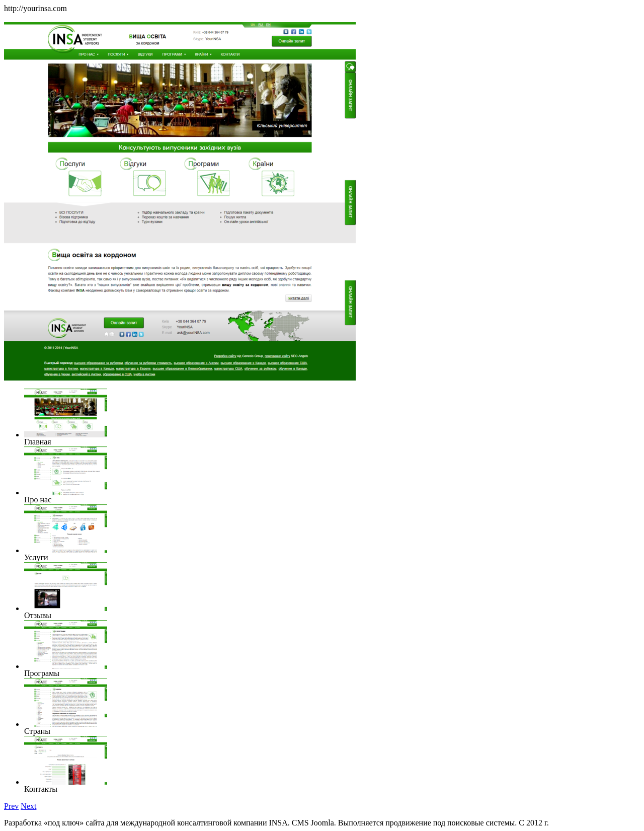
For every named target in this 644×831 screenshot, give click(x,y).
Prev (11, 806)
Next (28, 806)
